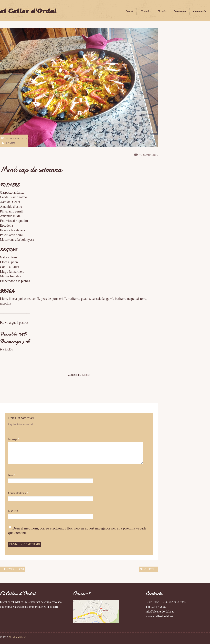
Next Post (149, 569)
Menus (86, 375)
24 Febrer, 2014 (17, 138)
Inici (129, 11)
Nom (12, 475)
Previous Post (13, 569)
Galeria (180, 11)
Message (14, 439)
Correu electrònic (18, 493)
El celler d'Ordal (17, 637)
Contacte (200, 11)
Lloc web (13, 511)
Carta (162, 11)
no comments (148, 155)
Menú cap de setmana (31, 169)
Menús (145, 11)
